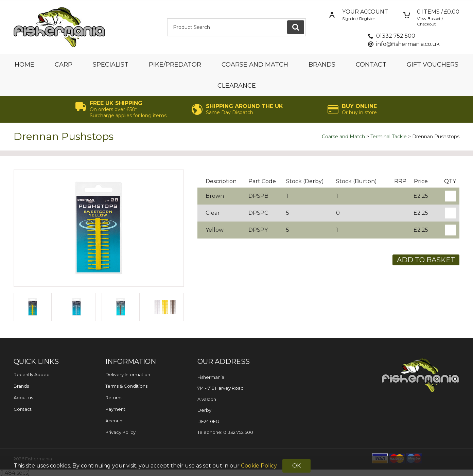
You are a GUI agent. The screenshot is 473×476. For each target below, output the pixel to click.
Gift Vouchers (433, 65)
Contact (371, 65)
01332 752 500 (396, 36)
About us (23, 398)
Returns (114, 398)
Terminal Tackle (389, 137)
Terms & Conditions (126, 386)
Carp (64, 65)
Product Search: (167, 18)
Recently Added (32, 374)
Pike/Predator (175, 65)
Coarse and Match (255, 65)
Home (24, 65)
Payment (115, 409)
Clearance (237, 86)
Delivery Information (128, 374)
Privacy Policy (120, 432)
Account (115, 421)
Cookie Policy (259, 466)
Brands (322, 65)
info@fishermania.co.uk (408, 44)
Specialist (111, 65)
